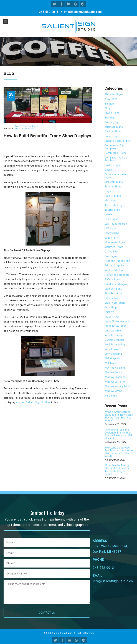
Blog (107, 108)
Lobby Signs (112, 233)
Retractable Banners (117, 275)
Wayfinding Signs (115, 368)
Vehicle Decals (113, 335)
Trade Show (112, 317)
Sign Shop (111, 307)
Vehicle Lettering (115, 345)
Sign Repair (111, 298)
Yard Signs (111, 396)
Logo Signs (111, 238)
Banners (110, 104)
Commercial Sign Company (115, 147)
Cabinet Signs (113, 132)
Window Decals (114, 372)
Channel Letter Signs (117, 141)
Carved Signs (112, 136)
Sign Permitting (114, 293)
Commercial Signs (116, 153)
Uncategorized (113, 331)
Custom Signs (113, 165)
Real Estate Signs (115, 270)
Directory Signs (114, 182)
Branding (110, 118)
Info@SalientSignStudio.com (83, 12)
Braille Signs (112, 113)
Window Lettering (115, 382)
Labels (108, 214)
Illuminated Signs (115, 205)
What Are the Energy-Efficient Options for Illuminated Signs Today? (117, 470)
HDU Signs (111, 200)
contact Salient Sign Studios (33, 402)
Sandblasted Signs (116, 284)
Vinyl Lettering (113, 354)
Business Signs (114, 127)
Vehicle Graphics (115, 340)
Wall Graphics (113, 358)
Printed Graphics (115, 266)
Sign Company (113, 289)
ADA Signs (111, 99)
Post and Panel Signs (117, 261)
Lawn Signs (111, 219)
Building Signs (113, 122)
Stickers (109, 312)
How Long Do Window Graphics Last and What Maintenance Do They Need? (119, 452)
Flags (108, 191)
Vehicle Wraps (113, 349)
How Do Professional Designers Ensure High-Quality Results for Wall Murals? (119, 434)
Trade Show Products (26, 126)
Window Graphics (115, 377)
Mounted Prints (114, 247)
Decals (109, 170)
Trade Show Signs (25, 129)
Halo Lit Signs (113, 196)
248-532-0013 (49, 12)
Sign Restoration (115, 303)
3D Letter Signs (114, 94)
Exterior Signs (113, 187)
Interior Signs (113, 210)
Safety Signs (112, 279)
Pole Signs (111, 256)
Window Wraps (113, 391)
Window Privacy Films (117, 386)
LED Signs (111, 228)
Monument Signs (115, 242)
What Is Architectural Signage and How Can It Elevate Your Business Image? (119, 416)
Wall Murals (111, 363)
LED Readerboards (116, 224)
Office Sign (111, 252)
